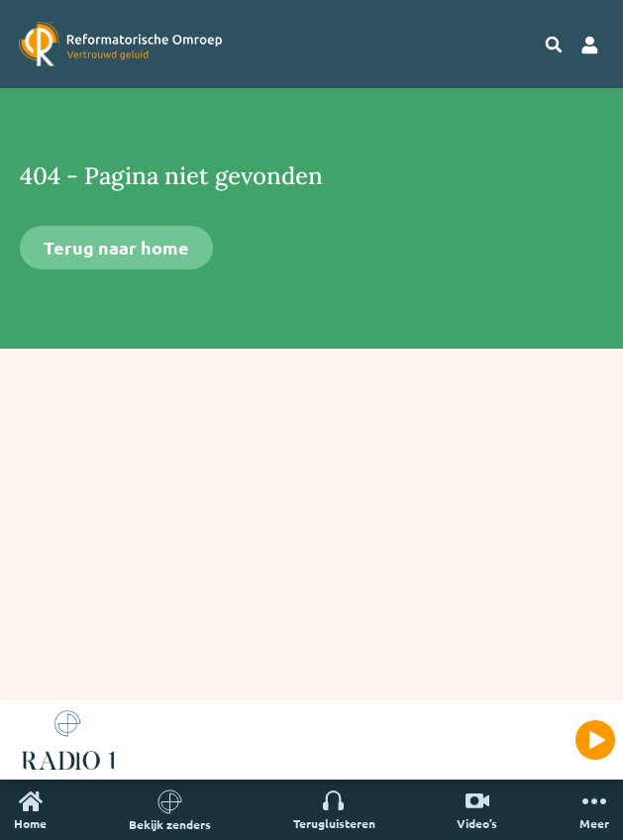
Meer (594, 810)
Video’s (477, 810)
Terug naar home (116, 247)
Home (30, 810)
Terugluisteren (334, 810)
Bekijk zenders (170, 810)
